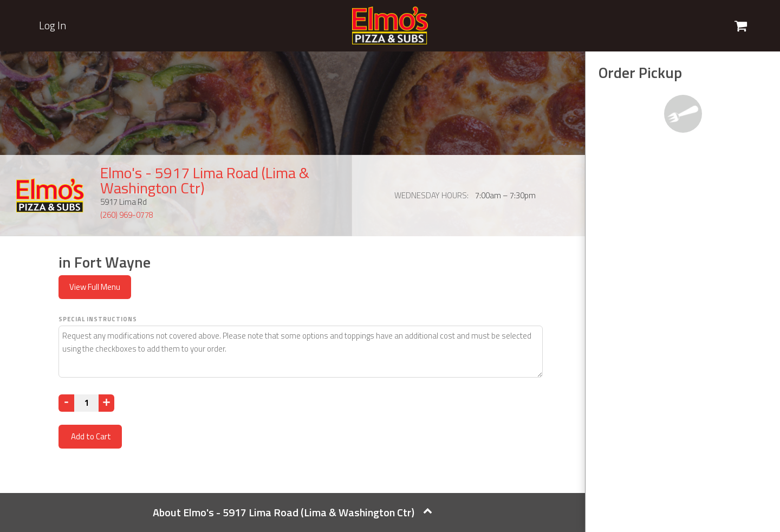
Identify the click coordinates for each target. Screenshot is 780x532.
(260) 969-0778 (127, 215)
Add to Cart (90, 436)
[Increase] (106, 403)
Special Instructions (98, 319)
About (292, 512)
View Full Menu (95, 287)
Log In (53, 25)
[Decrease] (66, 403)
